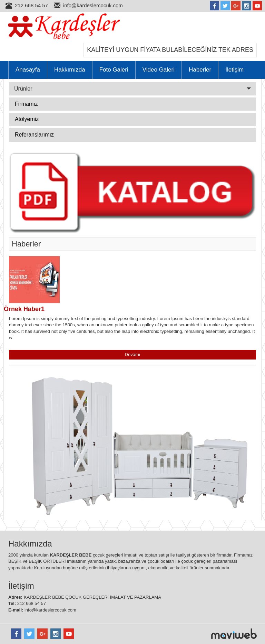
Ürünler (132, 89)
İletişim (234, 70)
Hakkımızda (70, 70)
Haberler (200, 70)
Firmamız (26, 104)
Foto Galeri (114, 70)
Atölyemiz (27, 119)
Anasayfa (28, 70)
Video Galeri (159, 70)
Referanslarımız (34, 135)
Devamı (133, 354)
